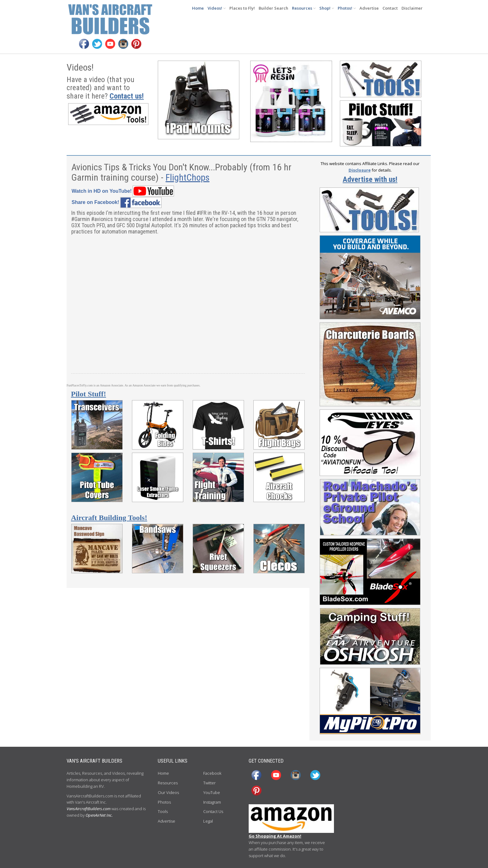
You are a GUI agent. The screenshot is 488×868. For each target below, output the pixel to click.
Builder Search (273, 8)
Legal (208, 821)
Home (198, 8)
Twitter (209, 783)
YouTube (212, 792)
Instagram (212, 802)
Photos (164, 802)
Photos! (347, 8)
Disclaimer (412, 8)
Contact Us (213, 811)
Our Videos (168, 792)
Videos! (217, 8)
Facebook (212, 773)
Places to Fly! (242, 8)
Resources (304, 8)
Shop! (327, 8)
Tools (163, 811)
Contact (390, 8)
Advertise (369, 8)
